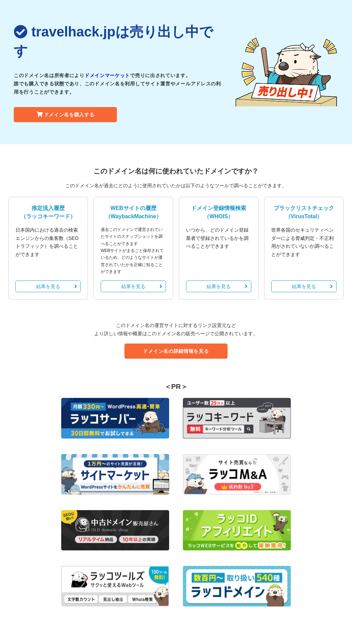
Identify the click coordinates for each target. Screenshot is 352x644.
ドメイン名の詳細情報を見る (176, 351)
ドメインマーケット (107, 75)
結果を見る (57, 286)
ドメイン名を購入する (65, 115)
